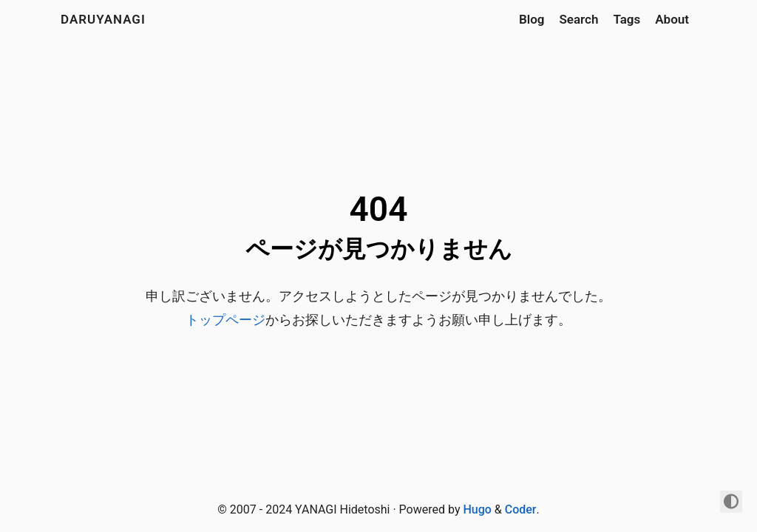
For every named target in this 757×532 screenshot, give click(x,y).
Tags (627, 19)
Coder (521, 509)
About (672, 19)
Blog (532, 19)
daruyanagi (103, 19)
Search (578, 19)
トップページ (225, 320)
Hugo (477, 509)
